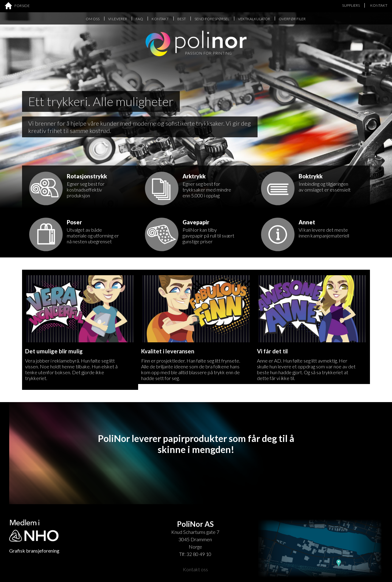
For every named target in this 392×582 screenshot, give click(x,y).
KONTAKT (379, 5)
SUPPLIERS (351, 5)
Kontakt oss (195, 569)
